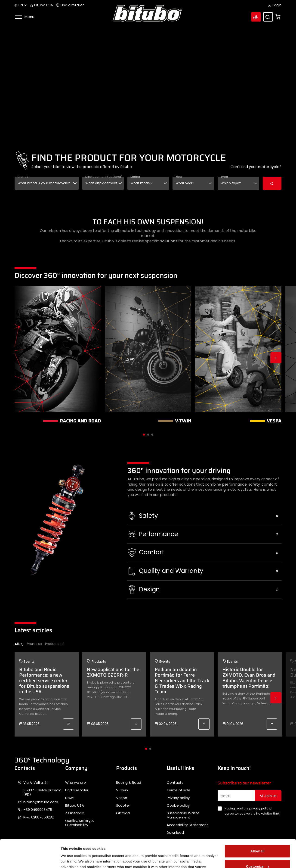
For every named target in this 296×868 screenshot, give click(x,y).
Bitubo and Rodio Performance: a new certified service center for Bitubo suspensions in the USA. (44, 681)
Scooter (123, 806)
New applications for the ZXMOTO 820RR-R (113, 672)
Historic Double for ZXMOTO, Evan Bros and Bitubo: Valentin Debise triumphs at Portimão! (249, 678)
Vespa (122, 798)
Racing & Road (129, 783)
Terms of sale (179, 790)
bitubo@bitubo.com (41, 802)
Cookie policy (178, 806)
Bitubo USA (41, 5)
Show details (71, 859)
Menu (24, 17)
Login (275, 5)
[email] (236, 796)
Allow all (257, 825)
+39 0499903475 (38, 810)
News (70, 798)
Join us (268, 796)
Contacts (175, 783)
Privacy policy (178, 798)
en (21, 5)
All (19, 644)
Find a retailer (70, 5)
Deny (257, 855)
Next (276, 358)
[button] (205, 516)
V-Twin (122, 790)
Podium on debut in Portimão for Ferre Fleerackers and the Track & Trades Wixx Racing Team (182, 681)
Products (55, 644)
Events (34, 644)
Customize (258, 840)
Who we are (76, 783)
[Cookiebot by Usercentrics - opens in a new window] (30, 859)
